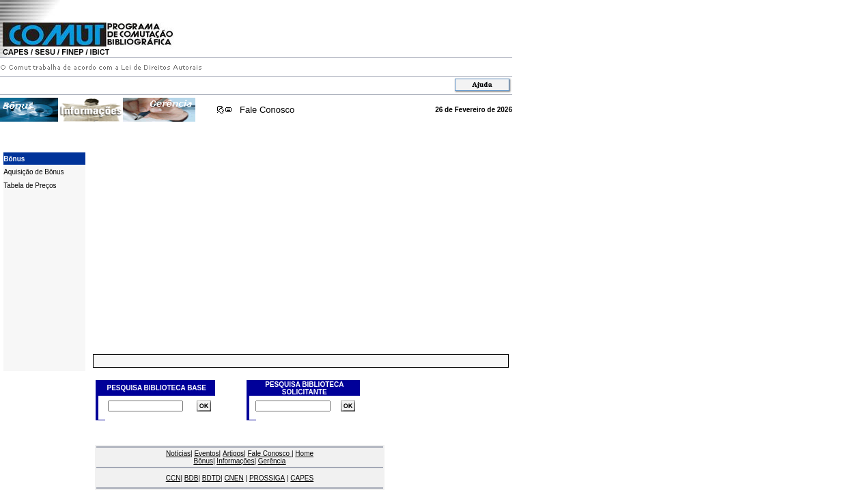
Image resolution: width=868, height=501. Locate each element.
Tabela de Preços (30, 186)
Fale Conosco (267, 110)
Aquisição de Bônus (33, 172)
